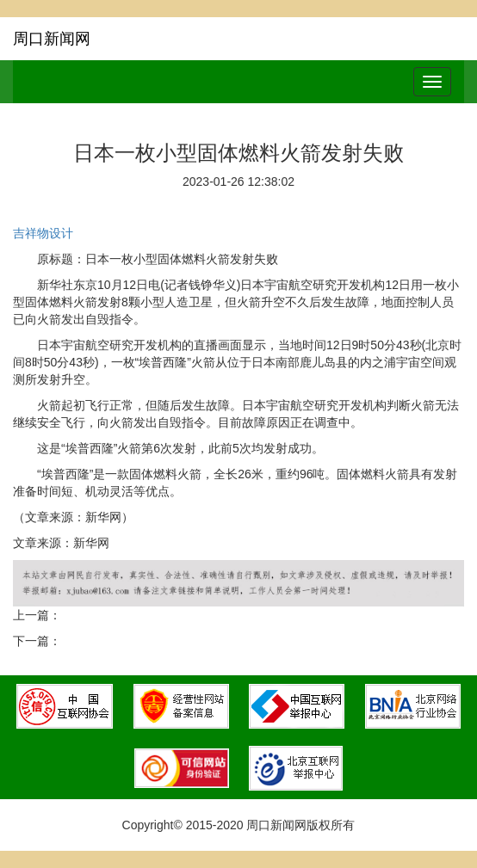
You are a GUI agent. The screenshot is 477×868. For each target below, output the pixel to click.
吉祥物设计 (43, 233)
